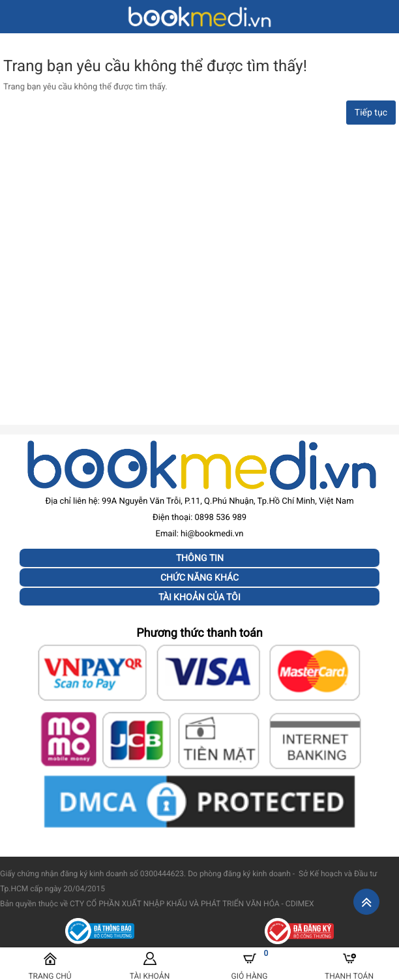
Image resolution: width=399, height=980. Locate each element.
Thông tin (200, 558)
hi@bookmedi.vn (212, 534)
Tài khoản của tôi (199, 597)
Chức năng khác (199, 577)
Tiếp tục (371, 113)
